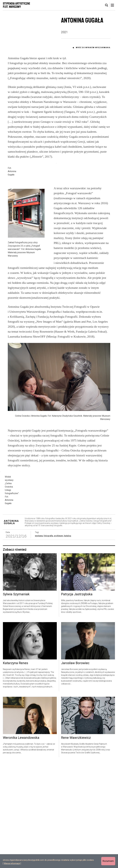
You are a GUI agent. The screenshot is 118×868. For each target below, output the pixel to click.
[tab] (107, 5)
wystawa (39, 641)
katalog (68, 641)
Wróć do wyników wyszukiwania (93, 48)
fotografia (48, 641)
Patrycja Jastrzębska (77, 700)
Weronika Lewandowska (21, 843)
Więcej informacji (12, 863)
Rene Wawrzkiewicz (76, 843)
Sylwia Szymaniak (16, 700)
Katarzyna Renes (15, 768)
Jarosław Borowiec (75, 768)
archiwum (59, 641)
